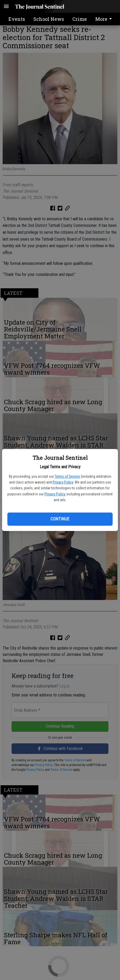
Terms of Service (67, 476)
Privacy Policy (63, 482)
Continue (60, 519)
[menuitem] (105, 19)
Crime (80, 19)
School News (49, 19)
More (104, 19)
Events (17, 19)
